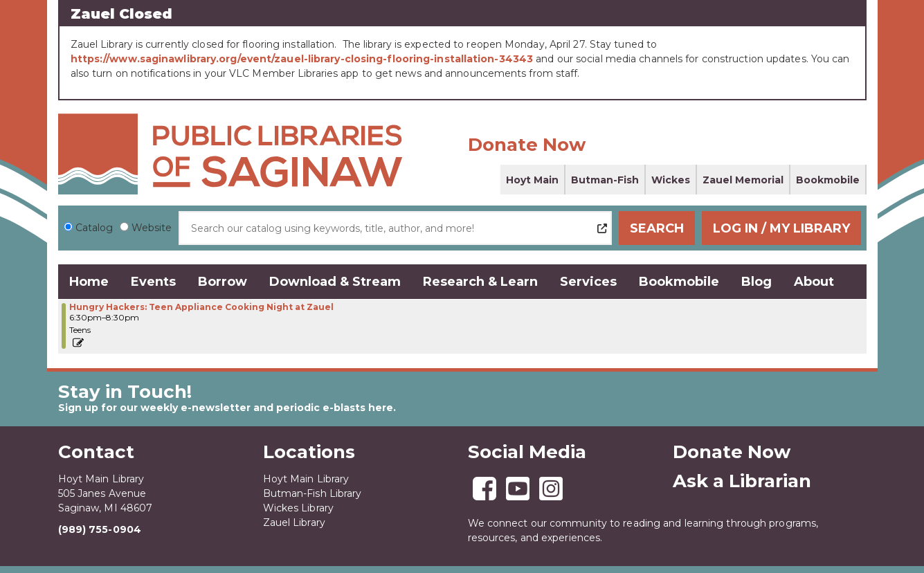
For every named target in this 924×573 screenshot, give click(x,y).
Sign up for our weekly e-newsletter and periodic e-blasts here (226, 408)
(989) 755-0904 (100, 529)
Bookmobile (828, 180)
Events (153, 282)
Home (89, 282)
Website (152, 228)
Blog (757, 282)
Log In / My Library (781, 228)
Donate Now (527, 145)
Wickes (671, 180)
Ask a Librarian (742, 481)
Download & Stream (335, 282)
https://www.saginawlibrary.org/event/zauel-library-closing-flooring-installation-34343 (302, 59)
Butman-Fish (605, 180)
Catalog (94, 228)
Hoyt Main (532, 180)
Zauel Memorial (743, 180)
